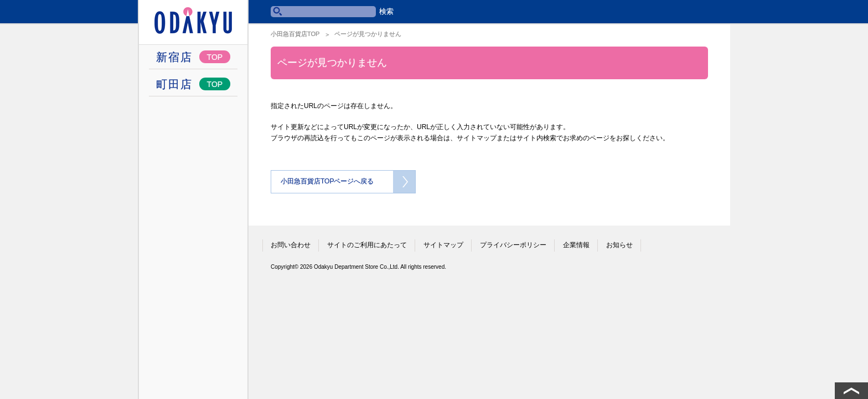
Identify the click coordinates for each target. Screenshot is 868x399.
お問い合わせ (291, 245)
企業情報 (576, 245)
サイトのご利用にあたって (367, 245)
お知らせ (619, 245)
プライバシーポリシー (513, 245)
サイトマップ (443, 245)
